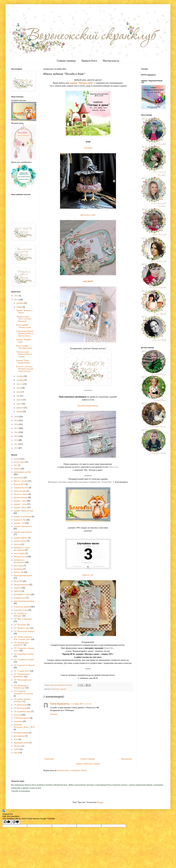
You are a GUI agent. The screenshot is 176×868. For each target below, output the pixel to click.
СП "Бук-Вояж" (20, 625)
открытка (18, 588)
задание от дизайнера (23, 516)
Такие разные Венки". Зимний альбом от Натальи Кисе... (25, 334)
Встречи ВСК (19, 484)
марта (19, 404)
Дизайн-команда (20, 498)
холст (16, 739)
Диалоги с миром (21, 494)
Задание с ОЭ (19, 523)
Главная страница (66, 61)
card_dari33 (88, 281)
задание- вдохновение (23, 532)
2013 (16, 444)
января (20, 412)
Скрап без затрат (21, 610)
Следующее (49, 759)
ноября (20, 307)
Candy (16, 749)
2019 (16, 420)
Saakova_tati (88, 575)
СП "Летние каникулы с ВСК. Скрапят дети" (24, 638)
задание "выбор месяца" (24, 511)
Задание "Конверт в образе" (24, 312)
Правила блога (89, 61)
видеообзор (18, 478)
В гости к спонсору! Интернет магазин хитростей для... (25, 369)
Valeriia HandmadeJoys (60, 704)
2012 (16, 448)
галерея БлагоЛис (21, 488)
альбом (17, 459)
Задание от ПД (20, 520)
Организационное (21, 585)
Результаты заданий (59, 689)
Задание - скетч (20, 501)
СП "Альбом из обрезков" (20, 615)
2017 (16, 428)
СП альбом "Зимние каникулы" (22, 700)
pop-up (16, 753)
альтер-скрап (19, 462)
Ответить (54, 714)
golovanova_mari (88, 215)
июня (19, 392)
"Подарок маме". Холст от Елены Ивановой (24, 319)
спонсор (17, 715)
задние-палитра (20, 541)
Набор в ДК (19, 572)
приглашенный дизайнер (24, 601)
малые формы (19, 553)
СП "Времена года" (22, 628)
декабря (20, 303)
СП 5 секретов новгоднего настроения (23, 692)
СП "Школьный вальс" (23, 680)
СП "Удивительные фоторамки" (22, 675)
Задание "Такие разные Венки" (23, 362)
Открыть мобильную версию (88, 764)
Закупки (17, 544)
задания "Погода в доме (81, 83)
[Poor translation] (16, 822)
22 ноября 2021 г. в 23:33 (81, 704)
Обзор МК (18, 581)
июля (19, 388)
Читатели (18, 746)
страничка (18, 721)
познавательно (20, 598)
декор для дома (20, 491)
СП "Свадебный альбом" (24, 654)
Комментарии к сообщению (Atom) (72, 770)
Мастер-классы (111, 61)
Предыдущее (127, 759)
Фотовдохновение (21, 733)
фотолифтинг (19, 736)
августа (20, 384)
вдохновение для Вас (22, 472)
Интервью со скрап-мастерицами (22, 549)
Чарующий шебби (21, 743)
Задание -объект (20, 508)
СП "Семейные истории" (24, 660)
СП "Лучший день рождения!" (21, 644)
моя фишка (18, 569)
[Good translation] (7, 822)
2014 (16, 440)
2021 (16, 300)
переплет (17, 591)
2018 (16, 424)
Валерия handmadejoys (88, 406)
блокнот (17, 469)
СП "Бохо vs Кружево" (23, 619)
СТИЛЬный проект (22, 718)
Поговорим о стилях (22, 594)
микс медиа (18, 566)
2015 (16, 436)
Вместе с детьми (21, 481)
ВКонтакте (113, 467)
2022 (16, 296)
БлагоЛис (109, 648)
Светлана (88, 148)
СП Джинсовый (20, 705)
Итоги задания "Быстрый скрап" (24, 347)
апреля (20, 400)
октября (20, 376)
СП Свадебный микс (22, 711)
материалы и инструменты (19, 561)
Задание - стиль (20, 504)
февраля (20, 408)
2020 (16, 417)
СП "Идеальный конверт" (24, 631)
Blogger (100, 802)
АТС (16, 465)
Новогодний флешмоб (23, 576)
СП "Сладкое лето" (22, 671)
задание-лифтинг (21, 538)
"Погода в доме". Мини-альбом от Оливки (24, 354)
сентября (20, 380)
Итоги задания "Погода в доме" (24, 326)
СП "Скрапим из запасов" (24, 665)
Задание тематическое (23, 526)
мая (18, 396)
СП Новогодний (20, 708)
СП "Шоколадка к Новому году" (21, 687)
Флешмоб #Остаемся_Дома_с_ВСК (24, 726)
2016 (16, 432)
